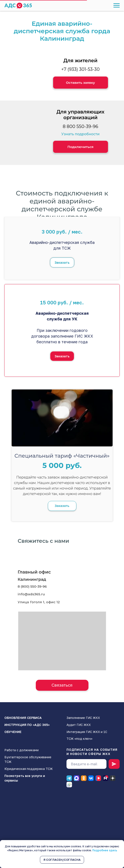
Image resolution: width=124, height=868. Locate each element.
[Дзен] (113, 778)
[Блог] (69, 785)
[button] (81, 83)
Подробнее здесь (105, 850)
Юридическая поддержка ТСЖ (29, 769)
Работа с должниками (22, 750)
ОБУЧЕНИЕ (13, 732)
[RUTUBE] (105, 778)
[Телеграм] (69, 778)
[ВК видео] (98, 778)
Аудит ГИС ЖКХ (79, 725)
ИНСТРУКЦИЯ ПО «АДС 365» (27, 725)
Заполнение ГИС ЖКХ (83, 718)
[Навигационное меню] (117, 5)
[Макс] (76, 778)
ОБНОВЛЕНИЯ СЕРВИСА (23, 718)
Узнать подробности (80, 134)
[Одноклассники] (84, 778)
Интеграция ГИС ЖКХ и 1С (87, 732)
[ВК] (91, 778)
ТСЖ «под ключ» (79, 739)
